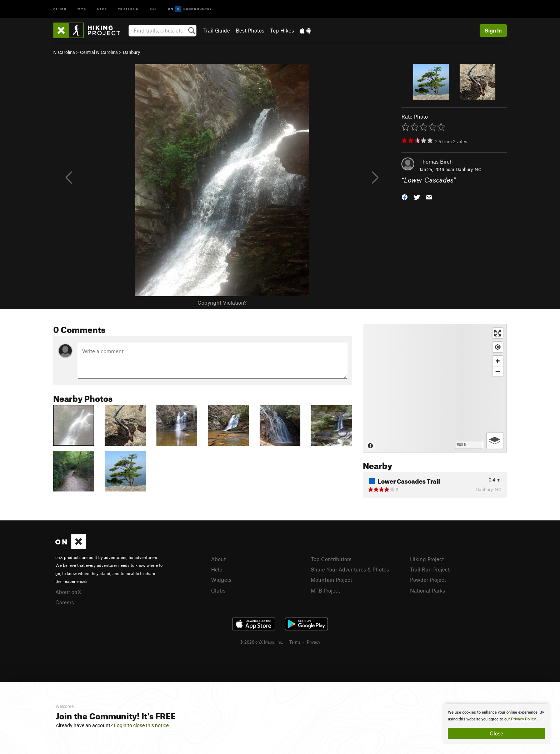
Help (217, 569)
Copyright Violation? (222, 303)
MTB (82, 9)
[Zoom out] (498, 371)
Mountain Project (331, 580)
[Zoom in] (498, 361)
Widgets (221, 580)
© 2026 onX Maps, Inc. (261, 642)
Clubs (218, 590)
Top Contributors (331, 559)
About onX (68, 592)
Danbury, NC (469, 169)
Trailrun (128, 9)
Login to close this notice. (142, 725)
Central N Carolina (99, 52)
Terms (295, 642)
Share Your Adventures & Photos (350, 569)
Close (496, 733)
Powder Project (428, 580)
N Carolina (64, 52)
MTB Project (325, 590)
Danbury (131, 52)
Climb (60, 9)
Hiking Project (427, 559)
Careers (65, 602)
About (218, 559)
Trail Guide (217, 30)
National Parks (427, 590)
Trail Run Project (430, 569)
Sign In (493, 30)
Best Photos (250, 30)
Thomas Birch (436, 161)
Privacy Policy (523, 719)
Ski (153, 9)
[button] (405, 197)
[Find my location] (498, 347)
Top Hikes (282, 30)
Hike (102, 9)
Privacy (314, 642)
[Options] (495, 441)
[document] (496, 724)
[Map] (435, 388)
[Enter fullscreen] (498, 333)
